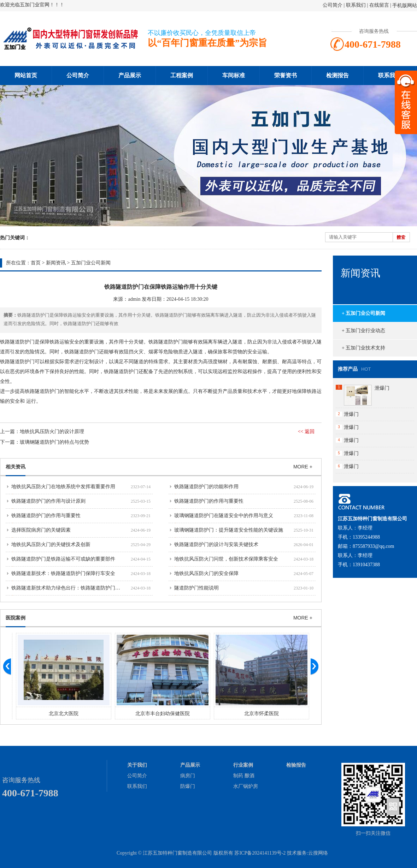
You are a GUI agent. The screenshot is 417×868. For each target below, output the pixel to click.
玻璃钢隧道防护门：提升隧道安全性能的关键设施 (229, 530)
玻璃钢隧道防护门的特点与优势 (54, 442)
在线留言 (379, 5)
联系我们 (356, 5)
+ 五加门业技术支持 (363, 348)
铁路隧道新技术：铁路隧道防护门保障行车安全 (63, 573)
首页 (36, 263)
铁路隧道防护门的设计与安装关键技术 (216, 544)
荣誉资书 (286, 75)
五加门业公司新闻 (91, 263)
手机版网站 (405, 5)
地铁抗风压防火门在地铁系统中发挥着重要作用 (63, 487)
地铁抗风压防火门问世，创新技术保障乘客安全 (226, 559)
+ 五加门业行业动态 (363, 331)
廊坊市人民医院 (61, 714)
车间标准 (234, 75)
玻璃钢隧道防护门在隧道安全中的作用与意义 (224, 516)
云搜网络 (318, 853)
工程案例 (182, 75)
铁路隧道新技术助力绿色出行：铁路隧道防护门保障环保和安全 (81, 588)
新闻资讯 (56, 263)
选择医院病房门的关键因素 (41, 530)
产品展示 (130, 75)
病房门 (188, 776)
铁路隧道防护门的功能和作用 (206, 487)
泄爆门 (382, 388)
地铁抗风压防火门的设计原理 (52, 432)
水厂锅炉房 (246, 786)
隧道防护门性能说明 (196, 588)
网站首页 (26, 75)
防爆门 (188, 786)
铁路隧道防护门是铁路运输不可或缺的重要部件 (63, 559)
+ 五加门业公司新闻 (363, 313)
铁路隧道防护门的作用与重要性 (209, 501)
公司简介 (333, 5)
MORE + (303, 467)
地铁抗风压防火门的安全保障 (206, 573)
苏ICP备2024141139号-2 (260, 853)
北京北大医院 (160, 714)
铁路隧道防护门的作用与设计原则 (48, 501)
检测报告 (337, 75)
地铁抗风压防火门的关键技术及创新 (51, 544)
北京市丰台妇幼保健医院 (259, 714)
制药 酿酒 (244, 776)
